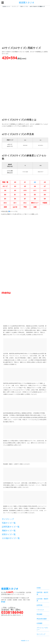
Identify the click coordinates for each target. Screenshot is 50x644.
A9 (15, 190)
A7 (45, 186)
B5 (5, 199)
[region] (25, 27)
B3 (35, 195)
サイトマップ (41, 634)
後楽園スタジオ (6, 6)
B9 (45, 199)
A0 (15, 182)
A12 (45, 190)
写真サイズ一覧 (9, 523)
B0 (5, 195)
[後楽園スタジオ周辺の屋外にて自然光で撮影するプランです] (25, 432)
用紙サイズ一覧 (24, 6)
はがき (15, 207)
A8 (5, 190)
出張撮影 (40, 623)
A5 (25, 186)
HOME (39, 588)
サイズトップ (15, 6)
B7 (25, 199)
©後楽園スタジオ (25, 641)
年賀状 (45, 203)
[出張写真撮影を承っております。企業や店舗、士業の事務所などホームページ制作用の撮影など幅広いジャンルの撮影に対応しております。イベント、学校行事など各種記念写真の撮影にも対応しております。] (25, 474)
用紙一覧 (5, 182)
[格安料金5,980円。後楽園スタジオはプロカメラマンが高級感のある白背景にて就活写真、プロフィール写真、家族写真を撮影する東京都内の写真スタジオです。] (25, 89)
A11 (35, 190)
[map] (3, 602)
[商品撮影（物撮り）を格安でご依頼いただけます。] (25, 455)
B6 (15, 199)
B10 (5, 203)
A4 (15, 186)
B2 (25, 195)
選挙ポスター (35, 203)
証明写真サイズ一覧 (11, 527)
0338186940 (12, 612)
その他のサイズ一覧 (11, 538)
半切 (25, 207)
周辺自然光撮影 (42, 619)
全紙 (35, 207)
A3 (45, 182)
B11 (15, 203)
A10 (25, 190)
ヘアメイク (40, 610)
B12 (25, 203)
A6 (35, 186)
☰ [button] (3, 3)
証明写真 (40, 605)
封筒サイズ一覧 (9, 534)
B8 (35, 199)
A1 (25, 182)
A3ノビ (5, 186)
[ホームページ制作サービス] (25, 498)
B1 (15, 195)
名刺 (5, 207)
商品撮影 (40, 614)
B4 (45, 195)
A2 (35, 182)
